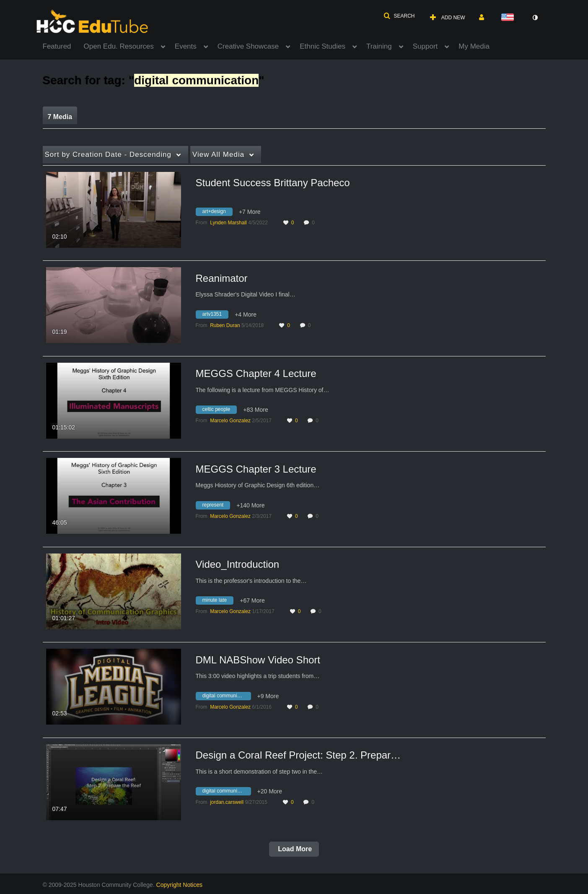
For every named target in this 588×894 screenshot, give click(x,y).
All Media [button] (218, 155)
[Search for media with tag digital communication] (227, 697)
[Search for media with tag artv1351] (215, 315)
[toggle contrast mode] (535, 18)
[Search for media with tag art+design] (217, 213)
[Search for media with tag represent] (216, 506)
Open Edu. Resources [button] (119, 46)
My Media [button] (474, 46)
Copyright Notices (180, 885)
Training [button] (379, 46)
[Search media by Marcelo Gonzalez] (230, 421)
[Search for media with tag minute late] (218, 602)
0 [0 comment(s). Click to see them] (315, 223)
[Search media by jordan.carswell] (227, 802)
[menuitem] (63, 46)
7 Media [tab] (60, 117)
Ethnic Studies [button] (322, 46)
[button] (399, 16)
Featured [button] (57, 46)
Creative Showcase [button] (248, 46)
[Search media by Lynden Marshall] (228, 223)
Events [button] (186, 46)
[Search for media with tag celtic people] (220, 411)
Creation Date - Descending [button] (108, 155)
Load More (294, 849)
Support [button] (425, 46)
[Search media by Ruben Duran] (225, 325)
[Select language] (509, 18)
